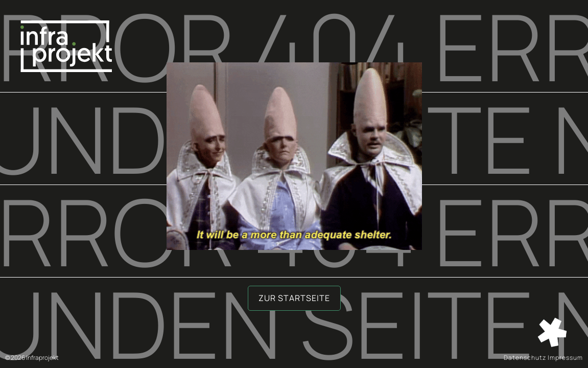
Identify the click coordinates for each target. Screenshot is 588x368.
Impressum (565, 358)
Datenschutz (525, 358)
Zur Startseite (294, 298)
